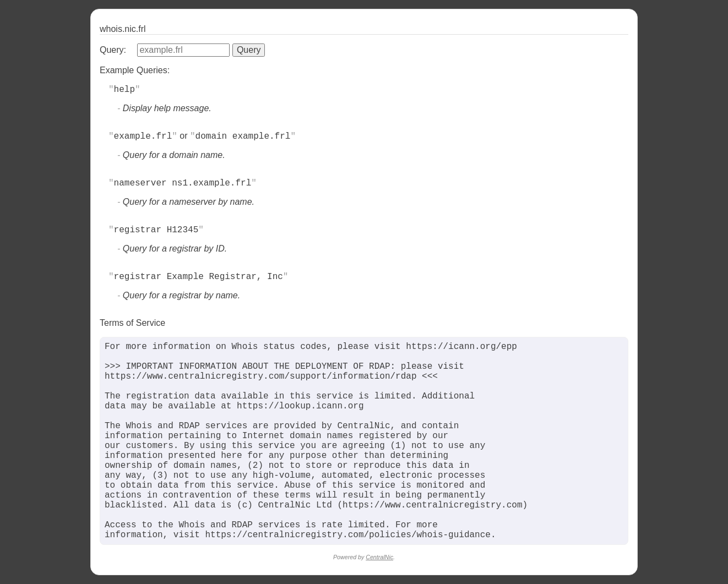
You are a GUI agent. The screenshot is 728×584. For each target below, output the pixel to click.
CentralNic (379, 557)
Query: (113, 50)
